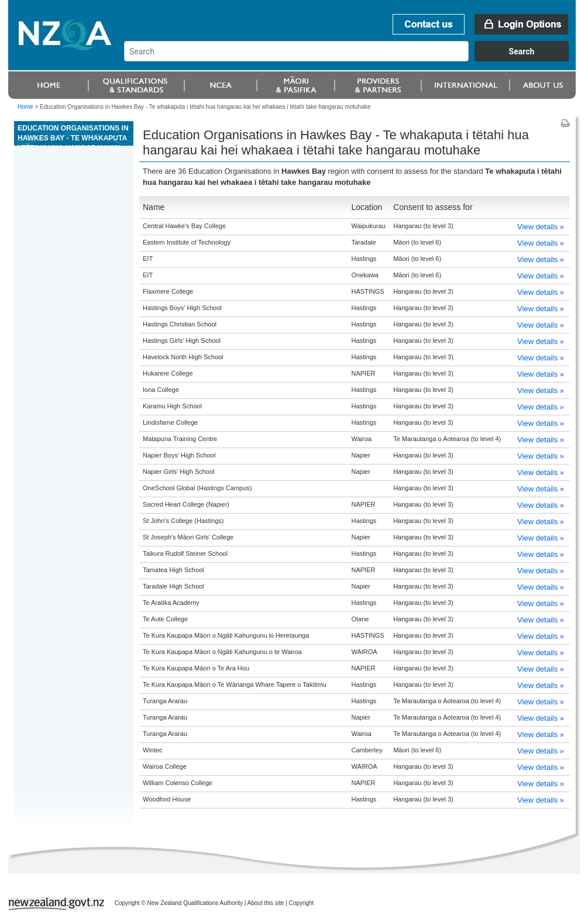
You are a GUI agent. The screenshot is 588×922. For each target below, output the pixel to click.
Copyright (302, 903)
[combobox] (352, 59)
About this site (266, 903)
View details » (541, 227)
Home (25, 107)
